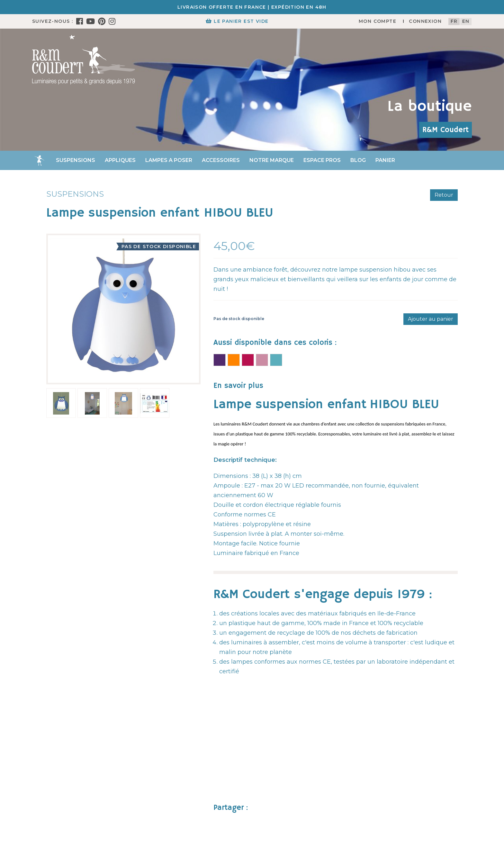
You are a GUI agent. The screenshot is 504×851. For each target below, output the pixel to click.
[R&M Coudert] (84, 59)
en (466, 21)
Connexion (425, 21)
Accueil (39, 160)
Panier (385, 160)
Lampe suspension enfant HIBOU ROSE (262, 360)
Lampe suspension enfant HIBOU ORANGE (234, 360)
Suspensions (76, 160)
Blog (358, 160)
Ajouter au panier (431, 319)
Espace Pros (322, 160)
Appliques (120, 160)
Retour (444, 195)
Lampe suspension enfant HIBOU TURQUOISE (276, 360)
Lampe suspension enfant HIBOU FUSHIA (248, 360)
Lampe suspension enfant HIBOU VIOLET (220, 360)
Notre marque (272, 160)
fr (454, 21)
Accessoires (221, 160)
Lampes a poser (169, 160)
